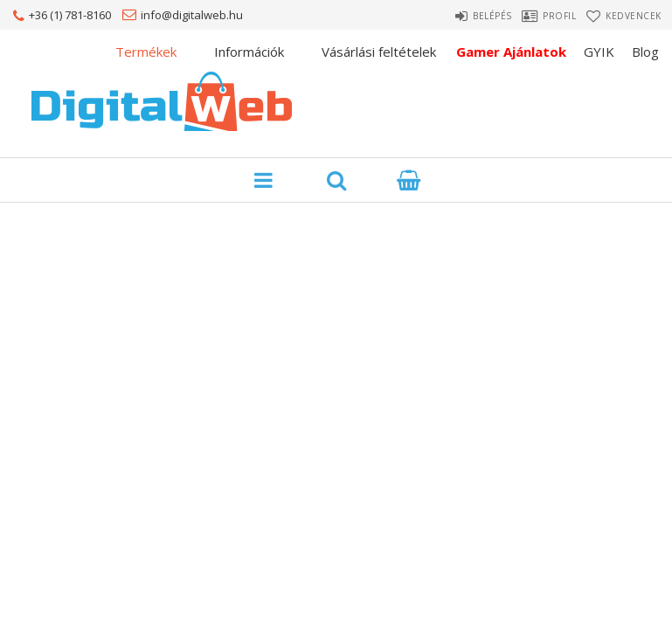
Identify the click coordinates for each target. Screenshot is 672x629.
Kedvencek (636, 16)
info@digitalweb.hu (192, 15)
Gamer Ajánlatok (511, 52)
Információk (249, 52)
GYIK (599, 52)
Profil (545, 16)
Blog (645, 52)
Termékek (146, 52)
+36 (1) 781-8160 (70, 15)
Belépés (462, 16)
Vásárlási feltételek (379, 52)
